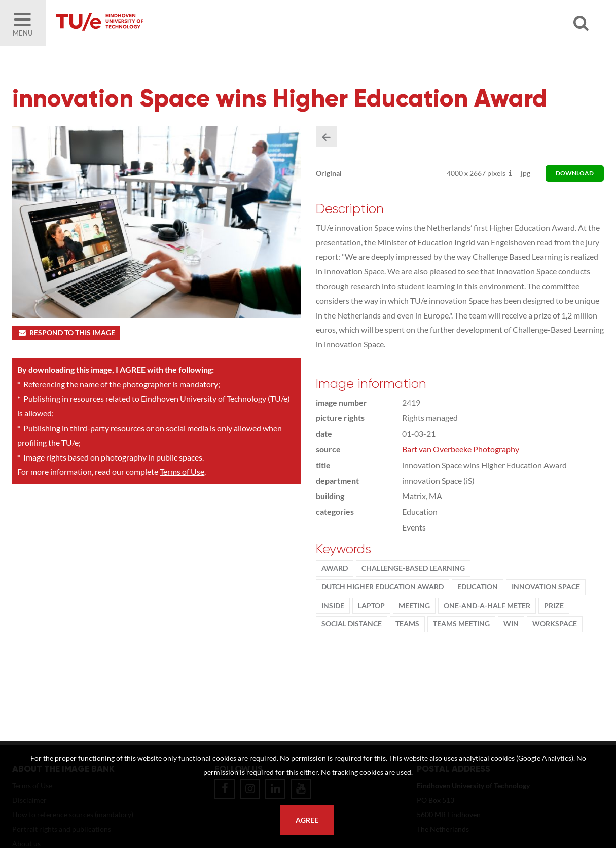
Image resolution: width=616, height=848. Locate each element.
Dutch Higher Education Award (383, 587)
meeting (414, 606)
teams (407, 624)
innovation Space (546, 587)
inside (333, 606)
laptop (371, 606)
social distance (352, 624)
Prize (554, 606)
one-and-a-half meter (487, 606)
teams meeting (461, 624)
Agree (307, 820)
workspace (555, 624)
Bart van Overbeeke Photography (461, 449)
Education (478, 587)
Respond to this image (66, 333)
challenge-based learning (413, 568)
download (575, 173)
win (511, 624)
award (335, 568)
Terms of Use (182, 471)
